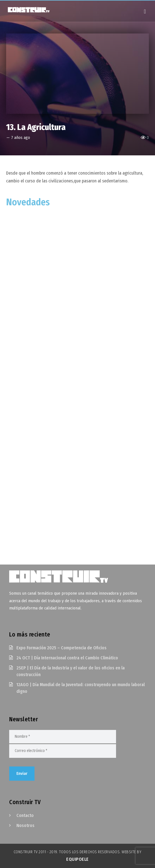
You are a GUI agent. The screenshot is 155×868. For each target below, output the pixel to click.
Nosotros (25, 825)
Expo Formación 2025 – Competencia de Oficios (61, 648)
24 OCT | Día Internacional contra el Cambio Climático (67, 658)
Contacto (25, 815)
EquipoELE (77, 859)
